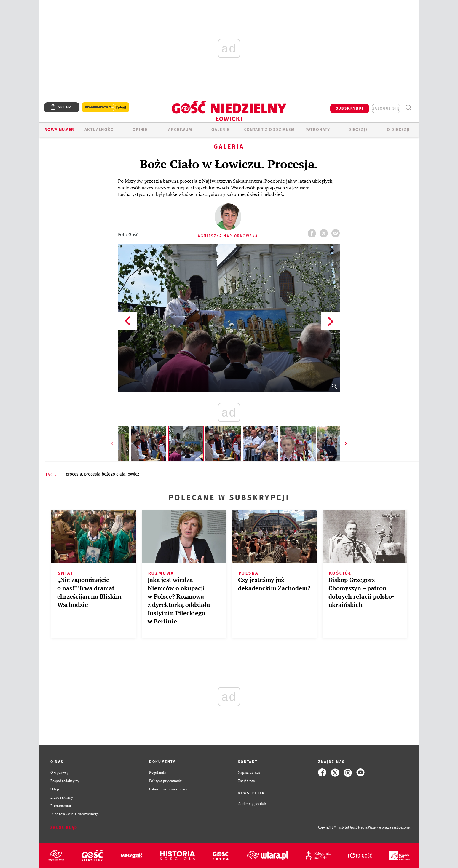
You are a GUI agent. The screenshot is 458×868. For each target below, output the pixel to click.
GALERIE (220, 130)
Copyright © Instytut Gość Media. (343, 828)
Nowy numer (59, 130)
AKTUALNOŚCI (100, 130)
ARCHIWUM (180, 130)
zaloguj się (386, 108)
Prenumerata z (106, 107)
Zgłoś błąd (64, 828)
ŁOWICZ (133, 474)
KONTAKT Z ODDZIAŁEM (269, 130)
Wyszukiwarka (409, 108)
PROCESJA (74, 474)
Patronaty (318, 130)
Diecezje (358, 130)
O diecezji (398, 130)
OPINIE (140, 130)
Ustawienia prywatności (168, 789)
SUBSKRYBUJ (350, 108)
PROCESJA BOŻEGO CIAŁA (105, 474)
